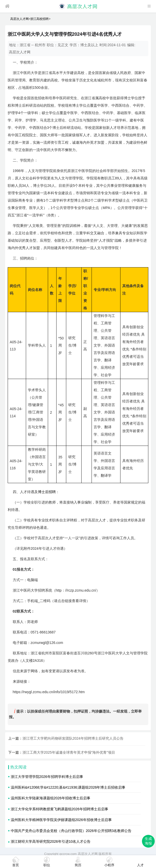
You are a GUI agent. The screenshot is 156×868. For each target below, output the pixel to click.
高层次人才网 (19, 19)
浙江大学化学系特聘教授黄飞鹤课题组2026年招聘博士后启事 (59, 809)
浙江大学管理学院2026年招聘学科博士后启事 (47, 777)
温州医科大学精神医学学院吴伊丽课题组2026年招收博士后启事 (61, 820)
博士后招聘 (47, 492)
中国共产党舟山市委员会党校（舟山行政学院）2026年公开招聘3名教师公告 (71, 831)
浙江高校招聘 (39, 19)
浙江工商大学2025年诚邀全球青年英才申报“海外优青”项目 (69, 752)
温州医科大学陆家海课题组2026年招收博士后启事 (51, 798)
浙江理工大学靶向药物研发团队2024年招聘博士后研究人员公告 (73, 738)
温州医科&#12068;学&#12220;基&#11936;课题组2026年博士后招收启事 (68, 787)
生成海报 (148, 841)
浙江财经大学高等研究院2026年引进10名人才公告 (51, 841)
